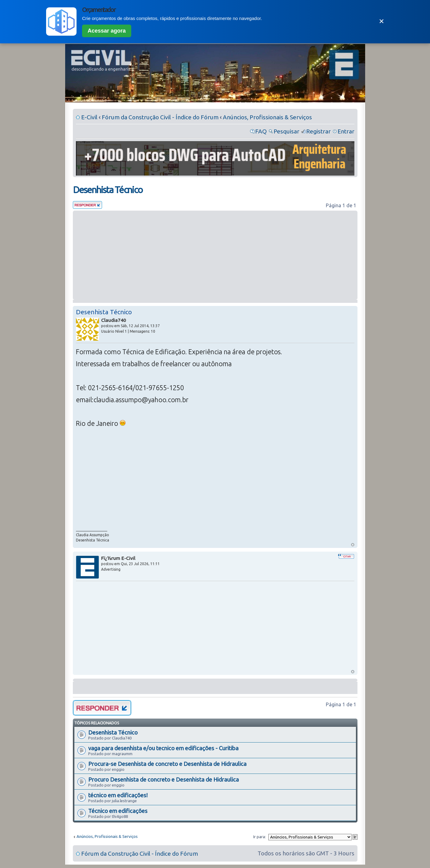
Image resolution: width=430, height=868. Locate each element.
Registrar (318, 131)
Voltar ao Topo (353, 545)
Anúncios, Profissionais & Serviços (267, 117)
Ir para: (260, 837)
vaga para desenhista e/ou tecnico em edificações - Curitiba (163, 748)
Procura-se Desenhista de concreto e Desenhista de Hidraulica (167, 764)
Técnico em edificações (118, 811)
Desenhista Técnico (108, 190)
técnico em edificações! (118, 795)
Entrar (346, 131)
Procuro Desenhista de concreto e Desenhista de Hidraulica (164, 779)
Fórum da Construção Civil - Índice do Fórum (160, 117)
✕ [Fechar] (381, 21)
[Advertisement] (215, 255)
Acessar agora (107, 31)
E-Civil (89, 117)
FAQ (261, 131)
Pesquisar (286, 131)
